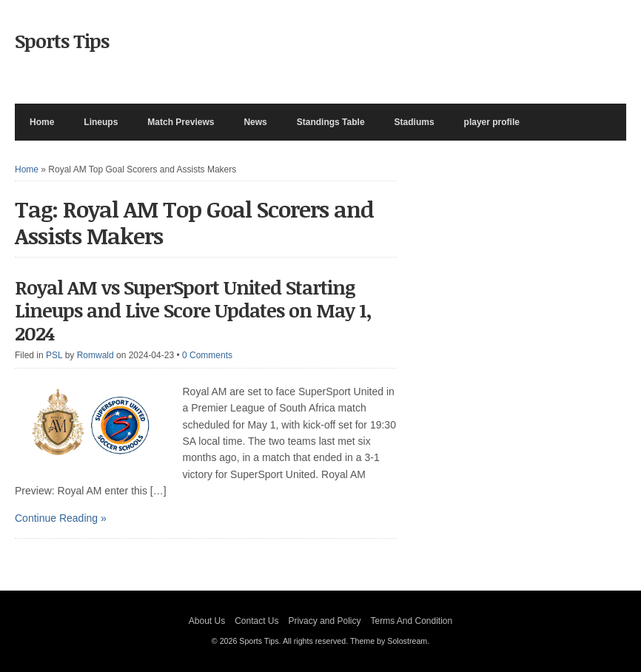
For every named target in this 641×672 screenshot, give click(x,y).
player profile (492, 122)
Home (42, 122)
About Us (207, 621)
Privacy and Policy (324, 621)
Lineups (101, 122)
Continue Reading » (61, 518)
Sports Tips (62, 41)
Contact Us (256, 621)
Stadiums (415, 122)
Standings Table (331, 122)
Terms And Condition (411, 621)
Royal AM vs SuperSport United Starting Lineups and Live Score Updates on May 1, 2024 (193, 310)
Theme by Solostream (389, 641)
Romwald (95, 355)
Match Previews (181, 122)
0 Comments (207, 355)
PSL (54, 355)
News (255, 122)
